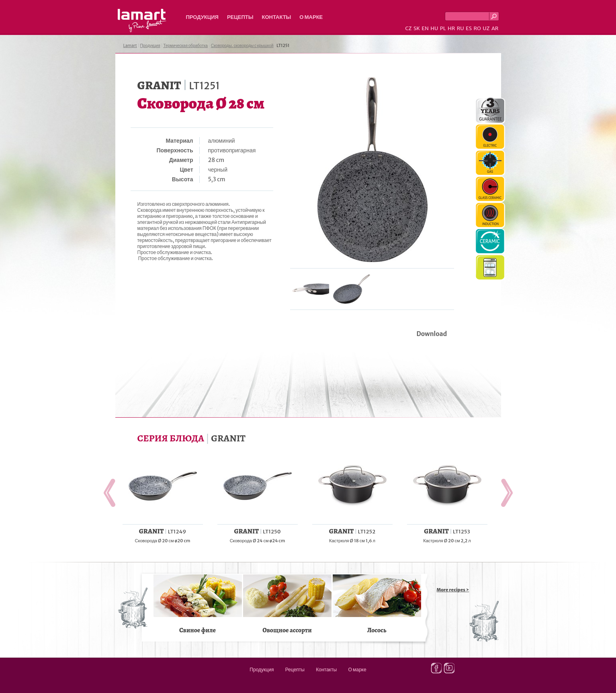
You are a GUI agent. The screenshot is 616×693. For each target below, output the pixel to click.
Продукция (202, 17)
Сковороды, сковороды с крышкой (242, 46)
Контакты (276, 17)
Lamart (142, 21)
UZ (486, 28)
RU (460, 28)
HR (451, 28)
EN (425, 28)
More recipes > (453, 590)
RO (477, 28)
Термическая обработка (185, 46)
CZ (408, 28)
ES (469, 28)
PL (443, 28)
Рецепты (240, 17)
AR (495, 28)
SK (417, 28)
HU (434, 28)
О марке (311, 17)
